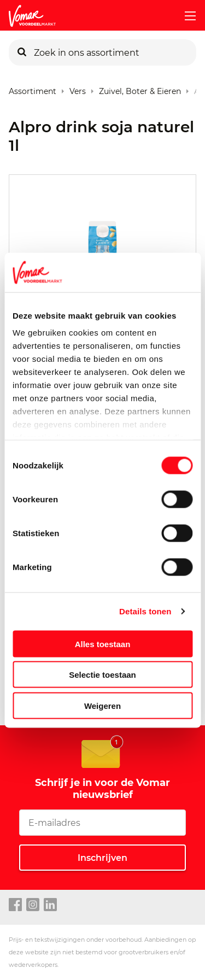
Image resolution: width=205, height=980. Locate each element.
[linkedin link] (50, 905)
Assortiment (33, 89)
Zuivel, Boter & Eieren (140, 89)
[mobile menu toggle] (186, 16)
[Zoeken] (22, 52)
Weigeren (102, 705)
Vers (78, 89)
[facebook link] (15, 905)
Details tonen (145, 611)
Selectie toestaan (102, 675)
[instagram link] (33, 905)
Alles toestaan (103, 644)
